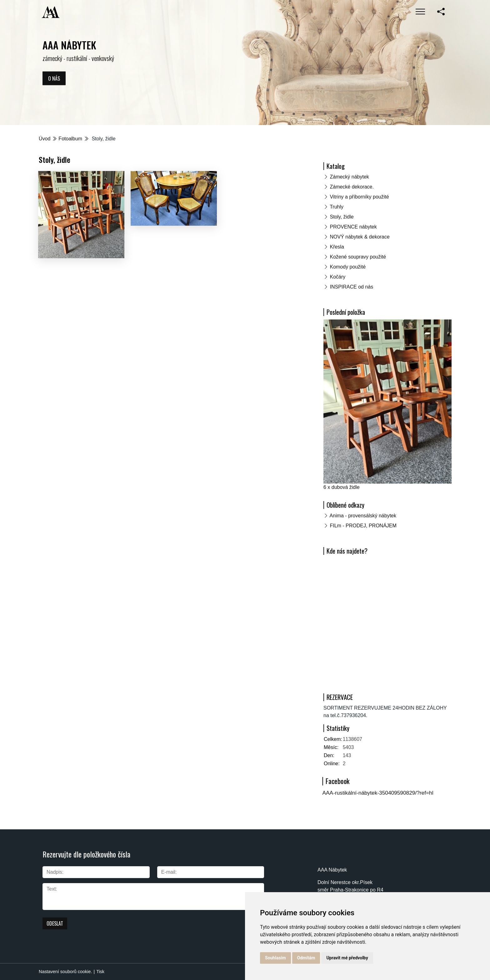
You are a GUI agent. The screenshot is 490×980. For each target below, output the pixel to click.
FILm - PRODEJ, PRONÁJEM (363, 526)
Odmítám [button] (306, 958)
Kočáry (337, 277)
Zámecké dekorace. (352, 187)
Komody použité (348, 267)
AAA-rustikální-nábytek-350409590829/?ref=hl (378, 793)
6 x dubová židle (342, 487)
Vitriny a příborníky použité (359, 197)
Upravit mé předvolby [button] (347, 958)
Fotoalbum (70, 139)
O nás (54, 78)
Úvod (45, 139)
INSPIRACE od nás (351, 287)
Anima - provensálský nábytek (363, 516)
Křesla (337, 247)
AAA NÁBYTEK (69, 45)
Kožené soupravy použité (358, 257)
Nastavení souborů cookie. (65, 972)
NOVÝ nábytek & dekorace (360, 237)
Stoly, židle (342, 217)
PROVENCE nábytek (353, 227)
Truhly (337, 207)
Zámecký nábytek (349, 177)
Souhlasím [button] (275, 958)
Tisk (100, 972)
